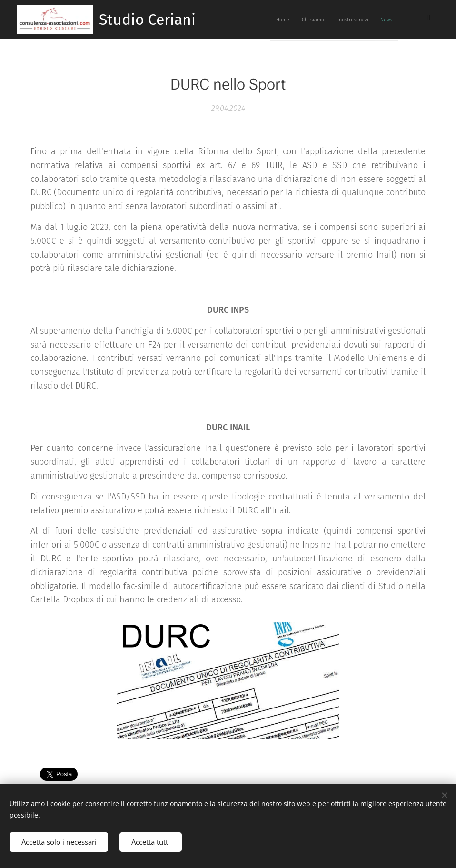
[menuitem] (328, 20)
